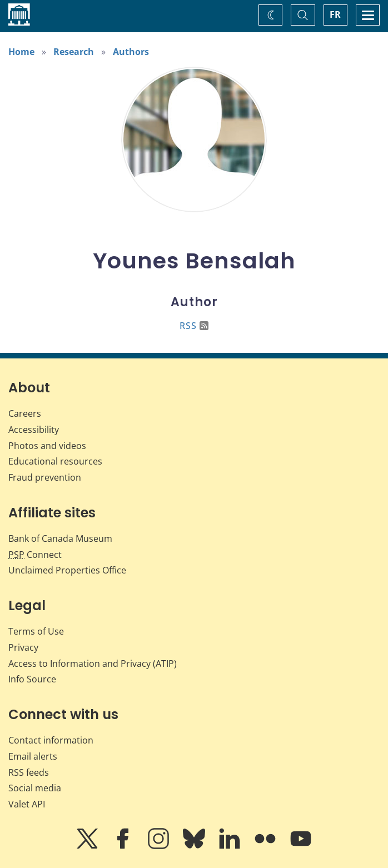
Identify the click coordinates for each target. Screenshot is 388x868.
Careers (25, 413)
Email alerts (33, 756)
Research (74, 52)
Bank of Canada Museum (60, 538)
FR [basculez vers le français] (335, 14)
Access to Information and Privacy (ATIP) (93, 664)
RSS (194, 326)
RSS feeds (29, 772)
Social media (35, 788)
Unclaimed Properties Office (67, 570)
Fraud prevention (45, 477)
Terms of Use (36, 631)
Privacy (23, 647)
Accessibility (34, 430)
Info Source (32, 679)
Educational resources (55, 461)
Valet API (27, 804)
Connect (35, 555)
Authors (131, 52)
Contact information (51, 740)
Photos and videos (47, 446)
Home (21, 52)
